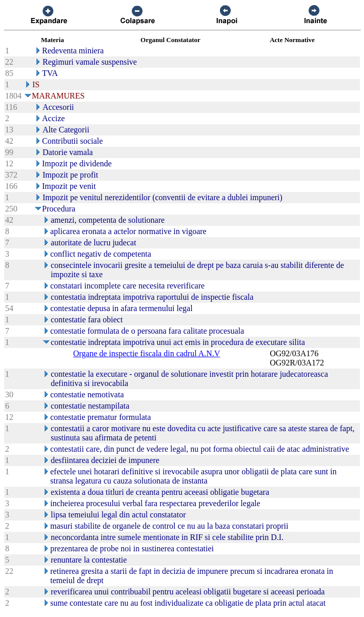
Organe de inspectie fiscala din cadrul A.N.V (147, 353)
